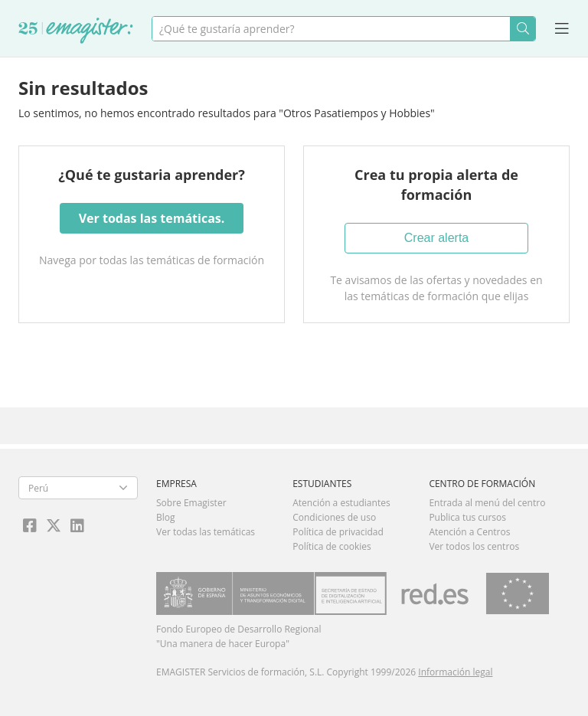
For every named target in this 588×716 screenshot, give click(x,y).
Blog (166, 517)
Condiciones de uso (334, 517)
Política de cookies (332, 546)
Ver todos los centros (474, 546)
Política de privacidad (338, 532)
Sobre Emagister (191, 503)
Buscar (523, 29)
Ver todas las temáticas (206, 532)
